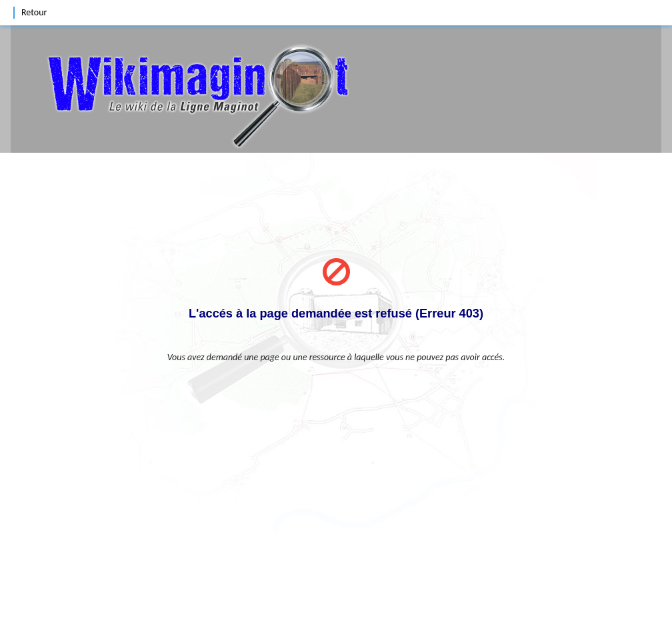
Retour (34, 12)
